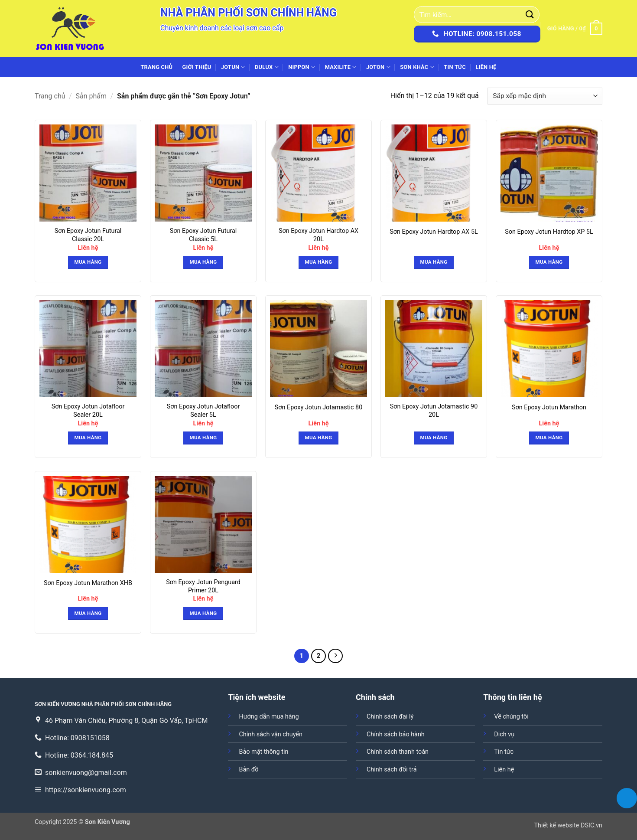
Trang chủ (156, 67)
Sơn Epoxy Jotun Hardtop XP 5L (549, 232)
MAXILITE (341, 67)
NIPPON (302, 67)
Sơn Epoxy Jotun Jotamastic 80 (318, 407)
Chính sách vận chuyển (270, 734)
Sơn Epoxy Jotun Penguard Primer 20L (203, 586)
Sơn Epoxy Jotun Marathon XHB (88, 583)
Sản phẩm (91, 96)
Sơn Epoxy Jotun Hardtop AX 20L (318, 235)
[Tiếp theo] (335, 656)
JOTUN (233, 67)
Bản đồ (249, 770)
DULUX (267, 67)
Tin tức (455, 67)
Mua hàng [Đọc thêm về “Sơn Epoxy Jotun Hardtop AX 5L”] (434, 262)
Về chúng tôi (511, 717)
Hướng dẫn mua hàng (269, 717)
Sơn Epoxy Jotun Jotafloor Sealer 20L (88, 411)
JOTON (378, 67)
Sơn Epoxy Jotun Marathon (549, 407)
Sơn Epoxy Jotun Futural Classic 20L (88, 235)
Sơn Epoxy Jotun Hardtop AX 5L (434, 232)
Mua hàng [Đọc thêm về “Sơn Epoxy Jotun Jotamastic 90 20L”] (434, 438)
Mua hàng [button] (88, 262)
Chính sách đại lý (390, 717)
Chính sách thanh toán (398, 752)
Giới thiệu (197, 67)
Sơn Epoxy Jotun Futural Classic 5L (203, 235)
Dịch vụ (504, 734)
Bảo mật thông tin (263, 752)
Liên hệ (486, 67)
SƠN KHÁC (417, 67)
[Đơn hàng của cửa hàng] (545, 96)
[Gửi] (530, 15)
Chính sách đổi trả (392, 770)
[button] (575, 29)
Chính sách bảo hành (396, 734)
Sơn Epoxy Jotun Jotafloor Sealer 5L (203, 411)
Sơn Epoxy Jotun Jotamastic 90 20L (434, 411)
